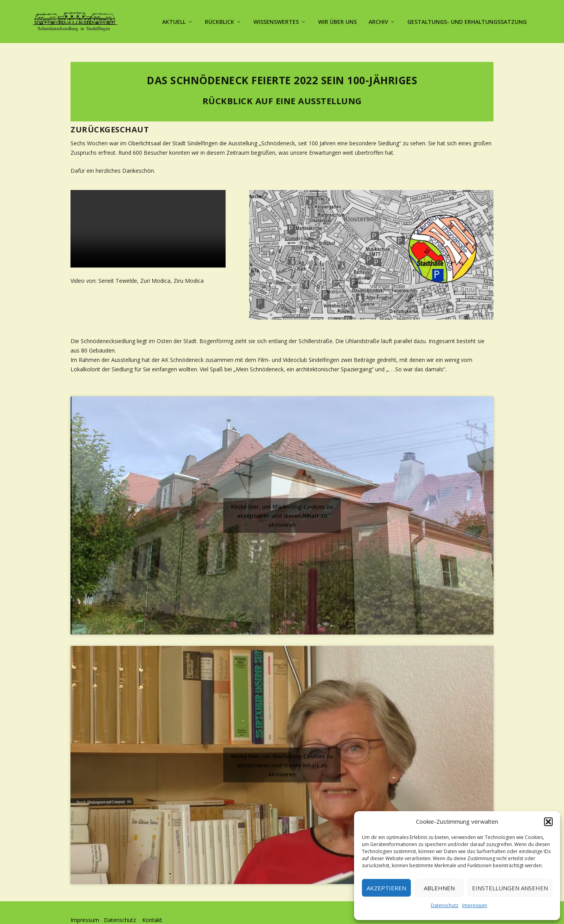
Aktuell (174, 21)
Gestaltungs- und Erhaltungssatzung (467, 21)
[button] (548, 822)
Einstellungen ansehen (510, 888)
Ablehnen (439, 888)
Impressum (475, 905)
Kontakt (152, 906)
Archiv (378, 21)
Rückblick (220, 21)
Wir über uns (337, 21)
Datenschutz (445, 905)
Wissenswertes (276, 21)
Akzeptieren (386, 888)
